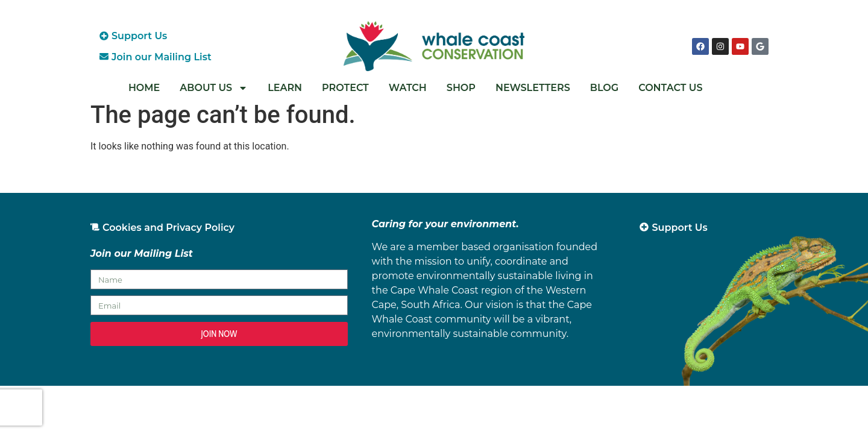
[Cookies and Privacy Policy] (95, 227)
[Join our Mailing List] (104, 56)
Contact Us (670, 88)
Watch (408, 88)
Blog (604, 88)
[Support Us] (104, 36)
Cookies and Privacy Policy (168, 228)
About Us (214, 88)
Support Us (139, 36)
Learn (285, 88)
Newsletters (533, 88)
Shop (461, 88)
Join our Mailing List (162, 57)
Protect (345, 88)
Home (144, 88)
